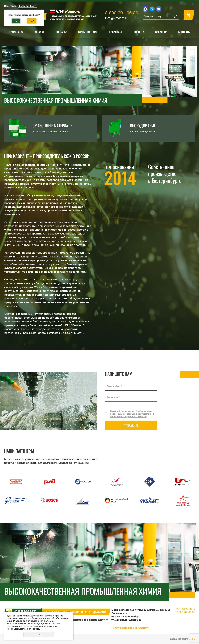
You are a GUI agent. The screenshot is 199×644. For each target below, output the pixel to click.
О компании (16, 32)
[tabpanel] (99, 76)
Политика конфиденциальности (130, 628)
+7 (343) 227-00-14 (185, 609)
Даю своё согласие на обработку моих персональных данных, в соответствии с (132, 414)
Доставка (61, 32)
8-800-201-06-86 (122, 13)
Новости (139, 32)
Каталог (39, 32)
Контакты (184, 32)
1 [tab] (159, 100)
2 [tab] (163, 100)
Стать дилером (87, 32)
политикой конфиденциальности (128, 416)
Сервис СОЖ (115, 32)
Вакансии (161, 32)
